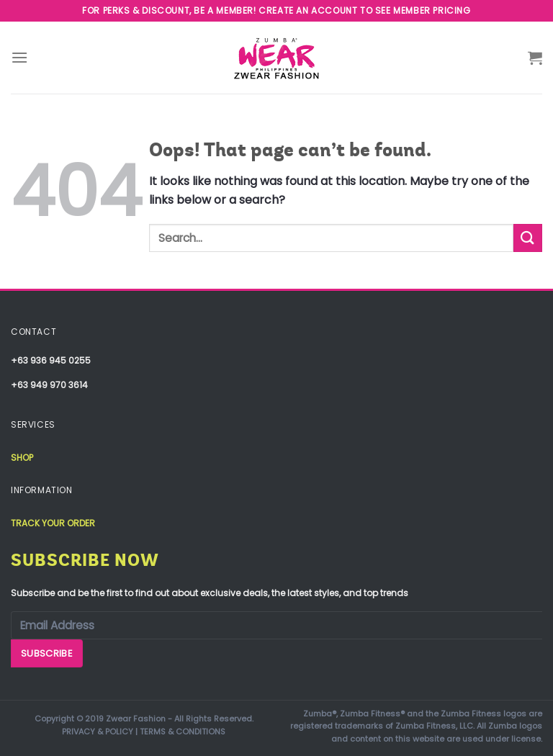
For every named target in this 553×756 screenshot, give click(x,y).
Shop (22, 458)
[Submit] (528, 238)
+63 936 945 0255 (51, 360)
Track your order (53, 523)
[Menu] (19, 57)
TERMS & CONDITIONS (183, 732)
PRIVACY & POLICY (98, 732)
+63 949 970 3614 (49, 385)
